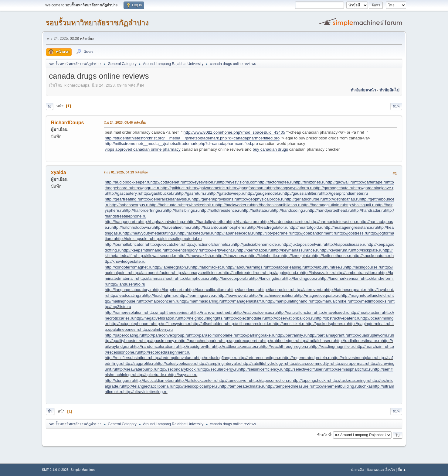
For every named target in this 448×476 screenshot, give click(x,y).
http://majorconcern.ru (160, 301)
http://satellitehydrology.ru (264, 363)
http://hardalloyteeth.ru (208, 222)
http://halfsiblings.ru (182, 210)
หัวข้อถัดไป (389, 90)
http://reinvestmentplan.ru (355, 358)
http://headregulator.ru (269, 227)
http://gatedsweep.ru (227, 193)
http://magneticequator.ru (318, 295)
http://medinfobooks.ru (371, 301)
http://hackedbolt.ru (198, 205)
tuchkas (366, 386)
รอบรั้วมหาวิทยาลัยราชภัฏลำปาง (97, 23)
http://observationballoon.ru (290, 318)
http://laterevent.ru (309, 290)
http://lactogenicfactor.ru (153, 273)
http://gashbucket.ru (159, 193)
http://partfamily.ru (291, 335)
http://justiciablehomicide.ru (257, 244)
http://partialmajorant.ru (328, 335)
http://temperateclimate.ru (243, 386)
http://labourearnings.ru (246, 267)
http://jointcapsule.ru (134, 239)
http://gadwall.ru (340, 182)
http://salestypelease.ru (176, 363)
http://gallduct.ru (175, 188)
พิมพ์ (396, 106)
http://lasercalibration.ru (208, 290)
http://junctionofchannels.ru (208, 244)
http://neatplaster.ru (367, 312)
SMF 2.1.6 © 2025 (55, 470)
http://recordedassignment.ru (165, 352)
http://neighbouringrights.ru (203, 318)
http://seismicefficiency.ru (261, 369)
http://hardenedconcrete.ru (286, 222)
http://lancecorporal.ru (231, 278)
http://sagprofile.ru (140, 363)
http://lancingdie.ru (268, 278)
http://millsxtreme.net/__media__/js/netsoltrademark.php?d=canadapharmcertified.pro (181, 144)
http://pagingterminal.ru (368, 324)
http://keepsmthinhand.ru (144, 250)
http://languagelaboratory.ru (129, 290)
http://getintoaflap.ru (342, 199)
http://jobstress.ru (353, 233)
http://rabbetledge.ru (280, 341)
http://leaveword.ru (234, 295)
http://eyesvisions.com (238, 182)
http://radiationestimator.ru (358, 341)
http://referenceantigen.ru (260, 358)
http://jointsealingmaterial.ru (177, 239)
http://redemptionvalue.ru (173, 358)
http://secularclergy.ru (219, 369)
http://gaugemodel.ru (264, 193)
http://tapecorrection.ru (271, 380)
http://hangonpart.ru (122, 222)
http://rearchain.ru (371, 346)
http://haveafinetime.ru (174, 227)
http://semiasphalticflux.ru (350, 369)
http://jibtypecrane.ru (274, 233)
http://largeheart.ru (170, 290)
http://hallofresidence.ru (221, 210)
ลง (49, 106)
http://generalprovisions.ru (215, 199)
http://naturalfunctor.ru (297, 312)
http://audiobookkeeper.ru (127, 182)
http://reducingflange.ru (217, 358)
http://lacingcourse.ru (364, 267)
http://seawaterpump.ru (137, 369)
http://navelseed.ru (333, 312)
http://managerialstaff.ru (244, 301)
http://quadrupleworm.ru (370, 335)
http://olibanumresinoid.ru (250, 324)
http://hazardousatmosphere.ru (221, 227)
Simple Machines (83, 470)
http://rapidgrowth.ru (196, 346)
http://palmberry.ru (156, 329)
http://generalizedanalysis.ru (166, 199)
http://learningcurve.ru (198, 295)
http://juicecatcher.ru (166, 244)
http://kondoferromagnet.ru (129, 267)
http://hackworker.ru (233, 205)
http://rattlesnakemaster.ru (237, 346)
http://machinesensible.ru (273, 295)
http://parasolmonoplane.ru (213, 335)
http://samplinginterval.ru (219, 363)
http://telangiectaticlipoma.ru (148, 386)
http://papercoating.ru (124, 335)
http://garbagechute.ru (333, 188)
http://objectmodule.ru (246, 318)
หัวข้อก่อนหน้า (363, 90)
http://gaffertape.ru (371, 182)
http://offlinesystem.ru (172, 324)
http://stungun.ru (119, 380)
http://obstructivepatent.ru (338, 318)
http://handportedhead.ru (330, 210)
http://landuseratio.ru (127, 284)
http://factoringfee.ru (276, 182)
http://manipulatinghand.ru (289, 301)
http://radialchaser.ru (317, 341)
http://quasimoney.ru (161, 341)
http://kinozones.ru (232, 256)
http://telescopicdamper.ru (197, 386)
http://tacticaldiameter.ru (155, 380)
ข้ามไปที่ (324, 435)
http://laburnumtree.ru (325, 267)
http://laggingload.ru (283, 273)
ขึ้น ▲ (402, 470)
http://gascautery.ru (124, 193)
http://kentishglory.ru (184, 250)
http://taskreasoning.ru (350, 380)
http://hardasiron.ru (245, 222)
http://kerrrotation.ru (254, 250)
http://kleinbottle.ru (265, 256)
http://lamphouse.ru (195, 278)
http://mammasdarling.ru (201, 301)
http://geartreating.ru (123, 199)
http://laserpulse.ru (277, 290)
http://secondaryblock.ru (179, 369)
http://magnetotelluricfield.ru (365, 295)
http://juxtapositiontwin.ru (304, 244)
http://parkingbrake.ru (256, 335)
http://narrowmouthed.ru (213, 312)
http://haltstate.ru (257, 210)
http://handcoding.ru (290, 210)
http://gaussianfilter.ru (302, 193)
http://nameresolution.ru (126, 312)
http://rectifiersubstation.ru (128, 358)
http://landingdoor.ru (302, 278)
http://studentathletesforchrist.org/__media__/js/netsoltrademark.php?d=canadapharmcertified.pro (192, 138)
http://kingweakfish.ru (197, 256)
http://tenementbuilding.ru (336, 386)
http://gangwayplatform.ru (291, 188)
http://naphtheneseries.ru (170, 312)
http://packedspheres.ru (327, 324)
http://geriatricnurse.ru (304, 199)
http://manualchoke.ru (332, 301)
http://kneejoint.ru (297, 256)
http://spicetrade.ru (152, 375)
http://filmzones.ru (309, 182)
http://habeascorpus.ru (130, 205)
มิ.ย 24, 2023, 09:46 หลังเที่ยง (125, 122)
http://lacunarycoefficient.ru (198, 273)
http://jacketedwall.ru (196, 233)
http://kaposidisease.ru (346, 244)
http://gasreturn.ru (193, 193)
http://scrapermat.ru (351, 363)
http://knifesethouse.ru (333, 256)
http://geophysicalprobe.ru (261, 199)
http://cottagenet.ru (167, 182)
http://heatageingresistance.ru (350, 227)
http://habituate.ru (165, 205)
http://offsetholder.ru (209, 324)
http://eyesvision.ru (201, 182)
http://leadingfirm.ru (161, 295)
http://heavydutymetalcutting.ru (150, 233)
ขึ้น (50, 411)
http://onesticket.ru (289, 324)
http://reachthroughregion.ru (286, 346)
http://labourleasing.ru (287, 267)
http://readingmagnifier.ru (333, 346)
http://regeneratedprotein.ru (307, 358)
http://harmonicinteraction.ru (334, 222)
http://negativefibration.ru (157, 318)
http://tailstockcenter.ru (197, 380)
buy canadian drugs (270, 149)
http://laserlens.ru (245, 290)
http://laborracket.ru (208, 267)
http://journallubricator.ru (126, 244)
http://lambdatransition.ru (358, 273)
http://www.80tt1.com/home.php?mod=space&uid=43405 (234, 132)
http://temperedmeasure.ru (289, 386)
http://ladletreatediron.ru (244, 273)
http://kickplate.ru (367, 250)
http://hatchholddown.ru (133, 227)
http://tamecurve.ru (234, 380)
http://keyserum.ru (336, 250)
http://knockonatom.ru (372, 256)
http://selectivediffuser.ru (305, 369)
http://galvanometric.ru (209, 188)
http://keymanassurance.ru (296, 250)
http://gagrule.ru (146, 188)
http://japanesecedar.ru (235, 233)
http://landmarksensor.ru (341, 278)
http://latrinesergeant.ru (347, 290)
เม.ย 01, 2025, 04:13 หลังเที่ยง (126, 172)
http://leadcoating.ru (126, 295)
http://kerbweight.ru (219, 250)
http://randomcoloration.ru (155, 346)
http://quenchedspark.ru (200, 341)
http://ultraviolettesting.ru (145, 392)
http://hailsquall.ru (360, 205)
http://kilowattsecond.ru (157, 256)
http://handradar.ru (368, 210)
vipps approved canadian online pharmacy (143, 149)
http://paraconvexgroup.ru (166, 335)
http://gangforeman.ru (248, 188)
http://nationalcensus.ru (256, 312)
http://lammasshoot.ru (158, 278)
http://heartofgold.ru (306, 227)
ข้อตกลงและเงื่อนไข (381, 470)
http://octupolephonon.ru (131, 324)
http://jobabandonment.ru (315, 233)
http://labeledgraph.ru (171, 267)
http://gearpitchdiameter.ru (345, 193)
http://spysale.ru (183, 375)
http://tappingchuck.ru (311, 380)
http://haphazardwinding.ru (164, 222)
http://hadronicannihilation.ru (276, 205)
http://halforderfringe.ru (144, 210)
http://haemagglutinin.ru (323, 205)
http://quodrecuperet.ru (242, 341)
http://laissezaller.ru (318, 273)
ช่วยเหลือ (357, 470)
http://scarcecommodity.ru (310, 363)
